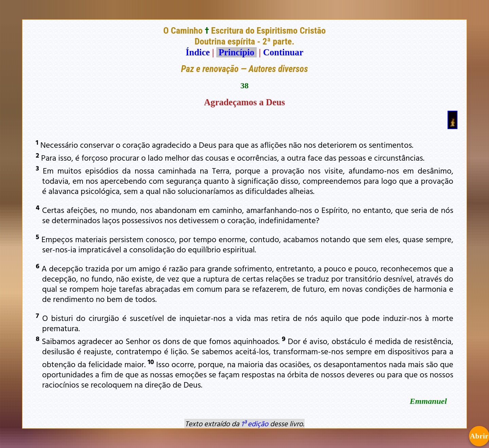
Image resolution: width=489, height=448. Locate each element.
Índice (198, 52)
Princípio (236, 52)
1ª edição (255, 424)
